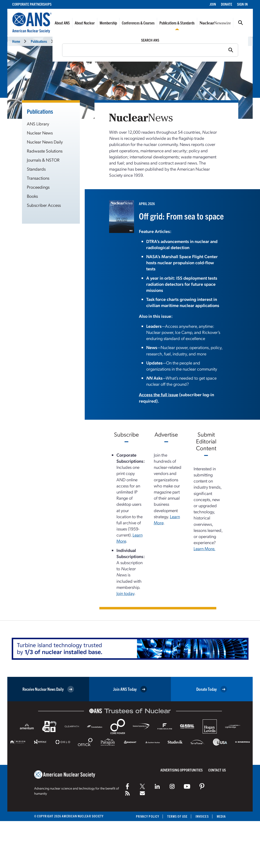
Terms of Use (177, 816)
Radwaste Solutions (45, 151)
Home (16, 41)
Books (32, 196)
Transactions (38, 178)
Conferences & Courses (138, 23)
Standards (36, 169)
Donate (227, 4)
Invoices (202, 816)
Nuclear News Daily (45, 142)
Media (221, 816)
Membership (108, 23)
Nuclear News (67, 41)
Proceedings (38, 187)
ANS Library (38, 124)
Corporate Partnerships (32, 4)
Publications (39, 41)
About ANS (62, 23)
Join (213, 4)
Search (240, 23)
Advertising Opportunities (182, 770)
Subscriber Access (44, 205)
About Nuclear (85, 23)
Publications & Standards (177, 23)
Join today (125, 593)
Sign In (242, 4)
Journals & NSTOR (43, 160)
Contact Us (217, 770)
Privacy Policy (148, 816)
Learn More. (204, 548)
